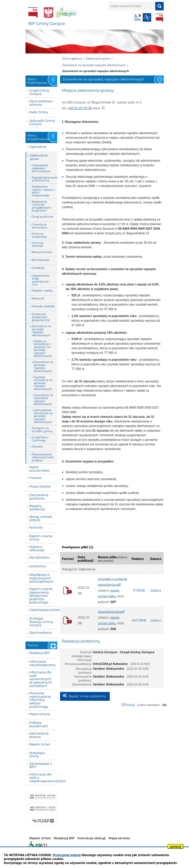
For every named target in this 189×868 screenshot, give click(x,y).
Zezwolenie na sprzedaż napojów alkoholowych (43, 366)
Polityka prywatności (39, 724)
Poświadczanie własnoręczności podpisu (43, 457)
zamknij (175, 847)
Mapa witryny (40, 714)
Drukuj (130, 705)
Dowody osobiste (43, 306)
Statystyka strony (37, 755)
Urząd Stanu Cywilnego (40, 439)
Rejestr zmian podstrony (87, 696)
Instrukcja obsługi (92, 838)
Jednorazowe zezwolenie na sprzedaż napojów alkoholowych (43, 416)
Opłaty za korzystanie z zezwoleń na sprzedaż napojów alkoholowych (43, 349)
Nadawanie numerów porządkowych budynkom (42, 206)
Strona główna (72, 59)
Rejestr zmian (40, 744)
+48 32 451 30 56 (80, 108)
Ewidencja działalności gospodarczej (41, 317)
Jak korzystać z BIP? (41, 765)
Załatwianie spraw (98, 59)
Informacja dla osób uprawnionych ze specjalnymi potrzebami (41, 679)
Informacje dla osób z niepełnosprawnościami (43, 778)
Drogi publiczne (43, 217)
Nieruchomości (42, 252)
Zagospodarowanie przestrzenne (45, 179)
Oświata (37, 447)
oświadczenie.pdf (111, 612)
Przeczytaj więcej (67, 855)
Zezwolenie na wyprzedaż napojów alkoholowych (43, 400)
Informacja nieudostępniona (42, 663)
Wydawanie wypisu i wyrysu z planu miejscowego (43, 191)
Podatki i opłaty (42, 291)
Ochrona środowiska (39, 235)
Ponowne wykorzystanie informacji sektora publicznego (40, 700)
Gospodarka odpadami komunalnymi (41, 168)
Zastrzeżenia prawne (39, 735)
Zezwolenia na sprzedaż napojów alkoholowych (94, 65)
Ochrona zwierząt (38, 244)
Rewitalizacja (41, 260)
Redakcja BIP (40, 653)
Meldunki (38, 298)
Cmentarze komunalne (40, 226)
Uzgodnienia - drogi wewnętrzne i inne (41, 280)
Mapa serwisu (119, 838)
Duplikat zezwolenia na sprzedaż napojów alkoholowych (43, 383)
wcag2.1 (138, 17)
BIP (159, 18)
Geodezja (38, 268)
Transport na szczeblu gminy (42, 430)
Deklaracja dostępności (38, 845)
